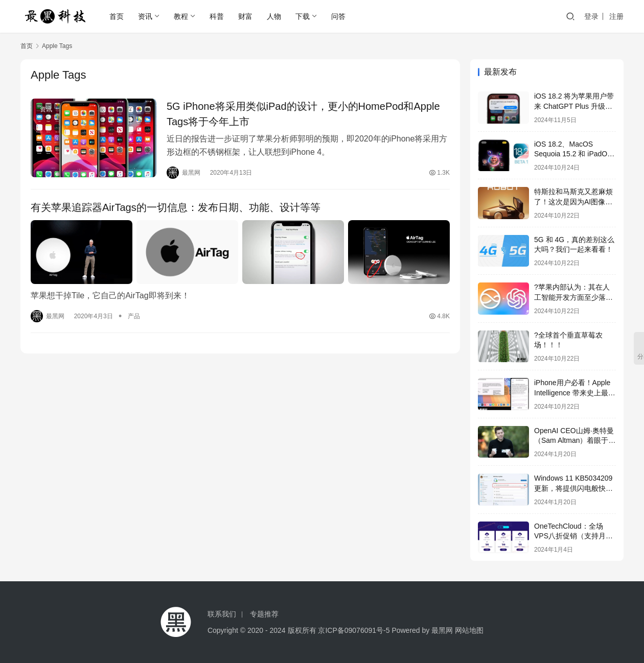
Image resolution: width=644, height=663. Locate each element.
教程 (181, 16)
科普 (217, 16)
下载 (303, 16)
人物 (274, 16)
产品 (134, 316)
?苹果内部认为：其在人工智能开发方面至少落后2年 (573, 297)
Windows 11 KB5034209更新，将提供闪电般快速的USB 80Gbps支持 (573, 488)
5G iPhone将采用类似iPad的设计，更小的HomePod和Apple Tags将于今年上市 (303, 114)
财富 (245, 16)
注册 (616, 16)
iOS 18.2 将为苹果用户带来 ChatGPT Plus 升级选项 (574, 106)
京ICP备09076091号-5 (354, 630)
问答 (338, 16)
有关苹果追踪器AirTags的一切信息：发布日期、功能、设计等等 (176, 207)
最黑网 (442, 630)
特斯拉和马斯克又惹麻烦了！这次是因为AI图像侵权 (573, 202)
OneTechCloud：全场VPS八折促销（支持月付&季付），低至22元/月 (573, 536)
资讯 (145, 16)
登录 (591, 16)
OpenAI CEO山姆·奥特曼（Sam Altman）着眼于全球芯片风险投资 (575, 441)
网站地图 (469, 630)
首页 (117, 16)
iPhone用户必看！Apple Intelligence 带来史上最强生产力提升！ (575, 393)
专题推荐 (264, 614)
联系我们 (222, 614)
